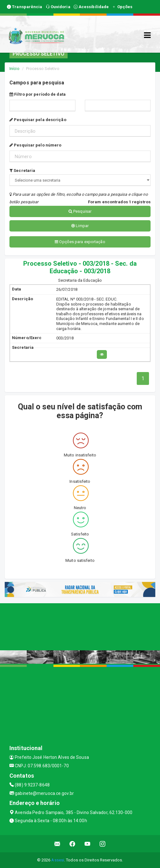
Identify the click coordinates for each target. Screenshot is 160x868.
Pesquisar (80, 211)
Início (14, 69)
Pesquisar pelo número (35, 145)
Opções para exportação (80, 242)
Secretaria (22, 170)
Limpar (80, 226)
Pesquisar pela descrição (38, 120)
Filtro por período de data (38, 94)
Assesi (58, 860)
